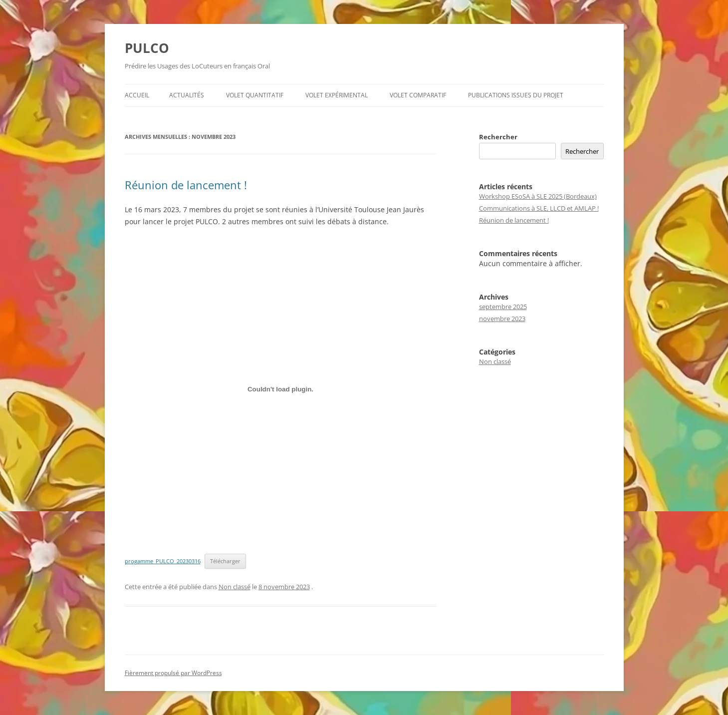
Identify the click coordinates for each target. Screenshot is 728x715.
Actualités (187, 95)
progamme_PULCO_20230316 (163, 561)
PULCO (147, 48)
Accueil (137, 95)
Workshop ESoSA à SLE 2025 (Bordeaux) (538, 196)
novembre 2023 (502, 319)
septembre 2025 (503, 307)
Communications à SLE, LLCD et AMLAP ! (539, 208)
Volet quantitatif (255, 95)
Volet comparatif (418, 95)
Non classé (235, 587)
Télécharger (225, 561)
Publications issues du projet (516, 95)
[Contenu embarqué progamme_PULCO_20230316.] (281, 389)
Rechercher (498, 137)
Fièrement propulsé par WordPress (173, 673)
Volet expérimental (337, 95)
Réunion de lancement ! (186, 185)
